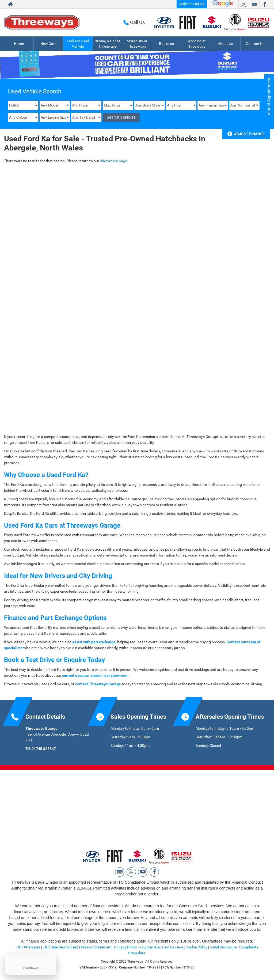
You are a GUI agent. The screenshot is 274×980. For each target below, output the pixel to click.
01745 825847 (44, 749)
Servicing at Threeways (196, 44)
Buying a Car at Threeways (107, 44)
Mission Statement (96, 947)
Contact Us (255, 44)
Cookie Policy (196, 947)
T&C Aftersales (28, 947)
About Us (225, 44)
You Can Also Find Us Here (161, 947)
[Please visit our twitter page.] (244, 4)
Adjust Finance (249, 134)
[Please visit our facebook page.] (265, 4)
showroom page (114, 161)
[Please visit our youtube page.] (254, 4)
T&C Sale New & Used (60, 947)
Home (19, 44)
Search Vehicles (121, 117)
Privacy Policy (125, 947)
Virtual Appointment (269, 97)
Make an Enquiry (192, 4)
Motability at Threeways (137, 44)
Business (166, 44)
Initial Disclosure (224, 947)
